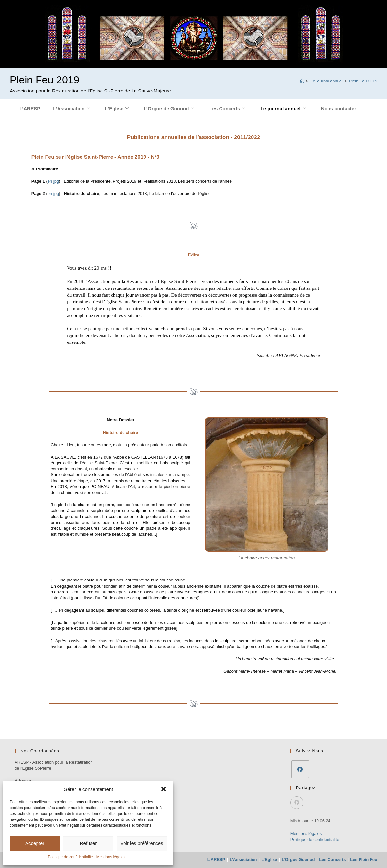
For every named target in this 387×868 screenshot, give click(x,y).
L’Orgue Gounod (298, 859)
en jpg (53, 181)
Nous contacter (339, 108)
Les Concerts (227, 108)
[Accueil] (302, 81)
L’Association (72, 108)
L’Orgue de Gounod (169, 108)
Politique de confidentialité (70, 857)
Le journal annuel (283, 108)
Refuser (88, 843)
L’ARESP (30, 108)
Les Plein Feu (364, 859)
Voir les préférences (142, 843)
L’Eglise (117, 108)
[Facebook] (300, 769)
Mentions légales (111, 857)
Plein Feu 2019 (363, 81)
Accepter (35, 843)
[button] (164, 789)
